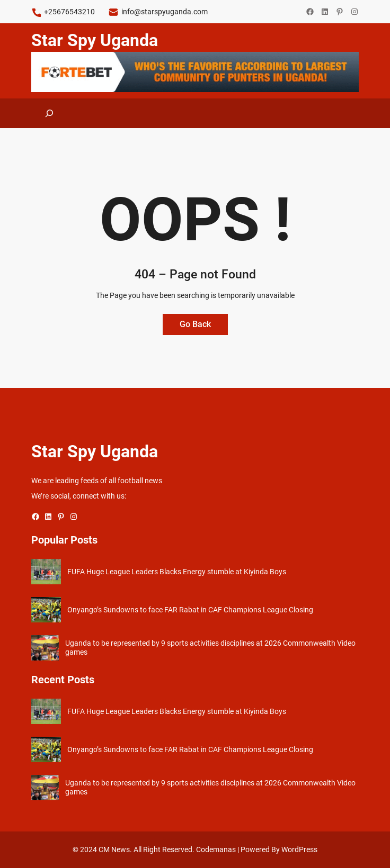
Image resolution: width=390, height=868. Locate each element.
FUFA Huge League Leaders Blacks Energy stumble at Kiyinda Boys (177, 572)
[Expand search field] (49, 113)
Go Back (195, 324)
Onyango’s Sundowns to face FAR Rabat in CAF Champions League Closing (190, 610)
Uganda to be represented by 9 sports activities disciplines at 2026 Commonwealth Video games (210, 648)
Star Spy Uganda (95, 40)
